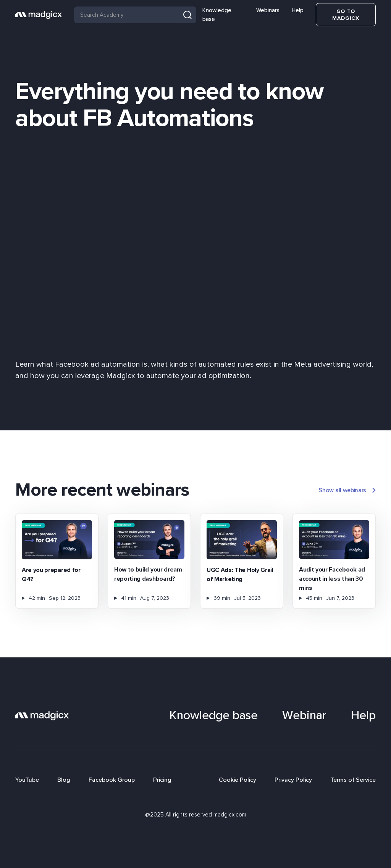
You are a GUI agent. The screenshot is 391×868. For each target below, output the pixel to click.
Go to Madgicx (346, 15)
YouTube (27, 780)
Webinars (268, 10)
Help (298, 10)
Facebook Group (112, 780)
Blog (64, 780)
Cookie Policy (238, 780)
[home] (39, 15)
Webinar (304, 715)
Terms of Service (353, 780)
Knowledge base (217, 15)
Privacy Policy (293, 780)
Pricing (162, 780)
